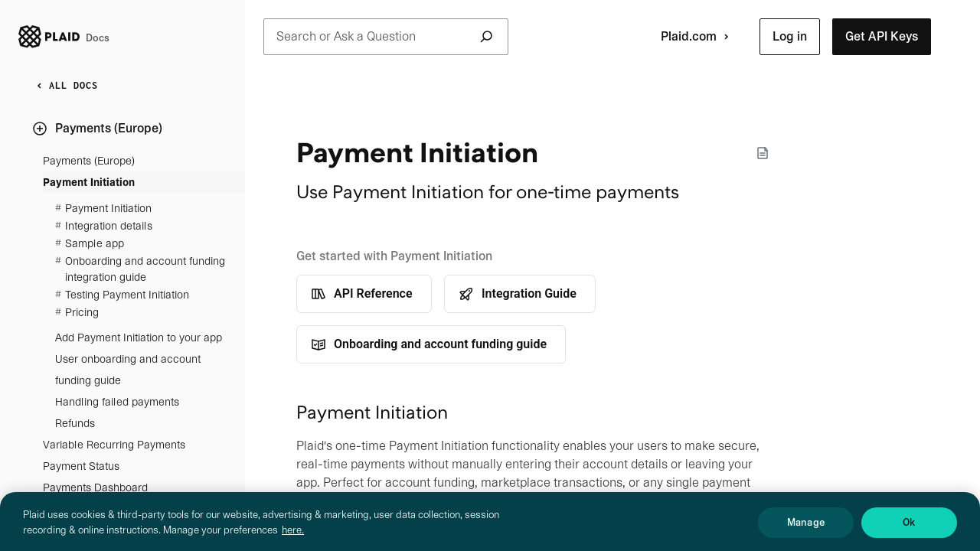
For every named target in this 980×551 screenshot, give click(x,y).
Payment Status (81, 466)
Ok (909, 528)
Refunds (75, 423)
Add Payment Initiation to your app (139, 337)
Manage (806, 528)
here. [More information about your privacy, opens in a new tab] (293, 536)
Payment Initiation (89, 182)
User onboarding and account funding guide (128, 370)
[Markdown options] (763, 153)
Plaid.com (698, 37)
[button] (790, 37)
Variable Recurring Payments (114, 445)
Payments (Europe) (89, 161)
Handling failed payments (117, 402)
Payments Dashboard (95, 487)
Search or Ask (386, 37)
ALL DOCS (64, 86)
